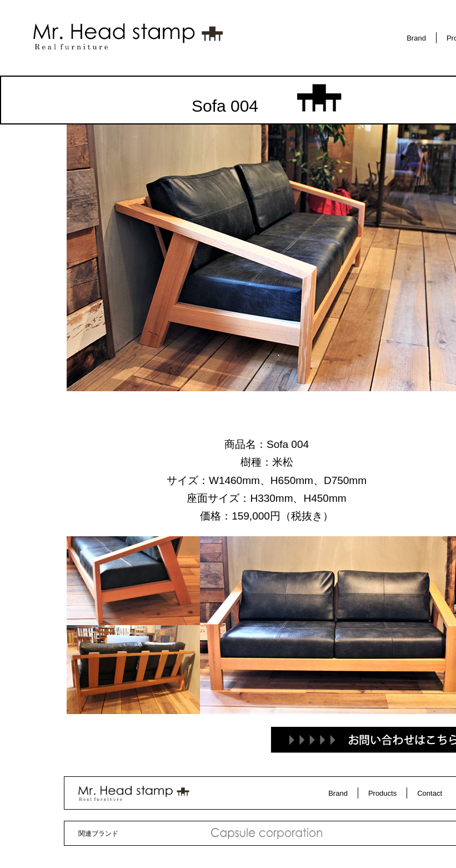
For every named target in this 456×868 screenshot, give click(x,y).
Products (382, 793)
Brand (416, 38)
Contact (430, 793)
